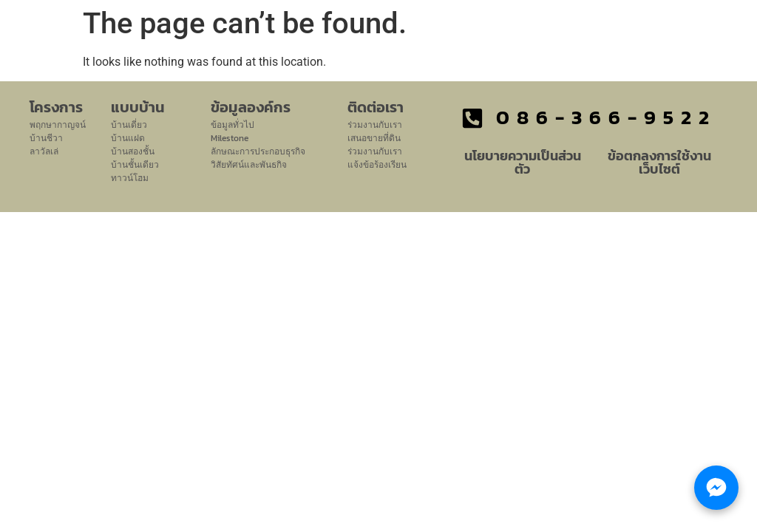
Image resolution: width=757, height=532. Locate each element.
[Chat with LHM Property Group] (716, 488)
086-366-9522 (606, 117)
